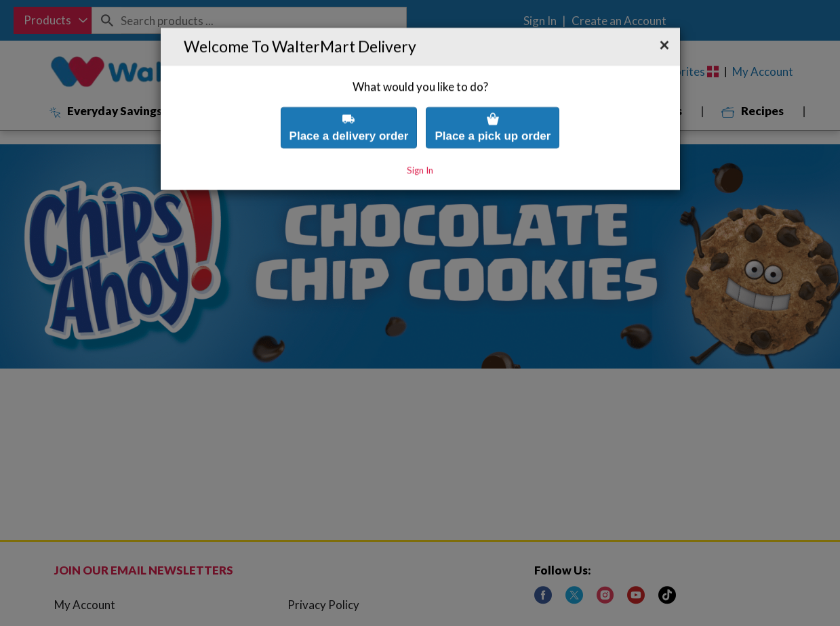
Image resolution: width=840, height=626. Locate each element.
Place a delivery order (349, 100)
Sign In (420, 143)
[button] (665, 18)
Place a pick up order (493, 100)
